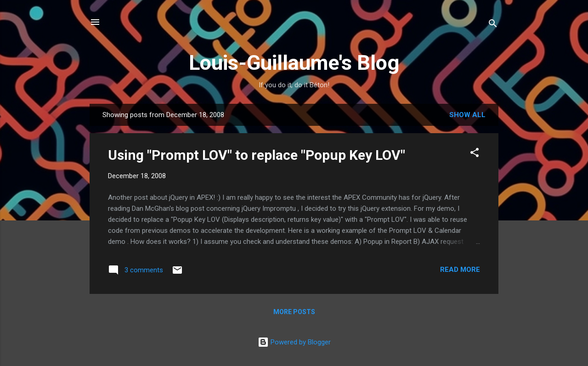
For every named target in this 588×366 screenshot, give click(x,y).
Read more (460, 270)
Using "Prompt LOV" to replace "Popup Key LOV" (257, 155)
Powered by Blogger (294, 342)
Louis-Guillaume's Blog (294, 63)
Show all (467, 115)
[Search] (493, 25)
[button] (475, 154)
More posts (294, 312)
